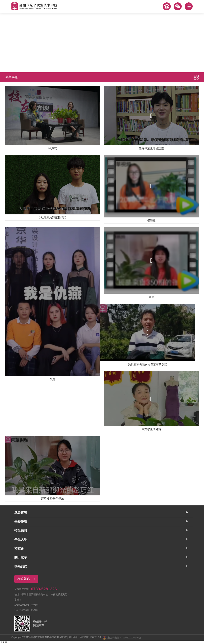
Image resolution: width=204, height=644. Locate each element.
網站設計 (74, 637)
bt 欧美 (4, 642)
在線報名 (28, 579)
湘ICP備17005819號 (91, 637)
